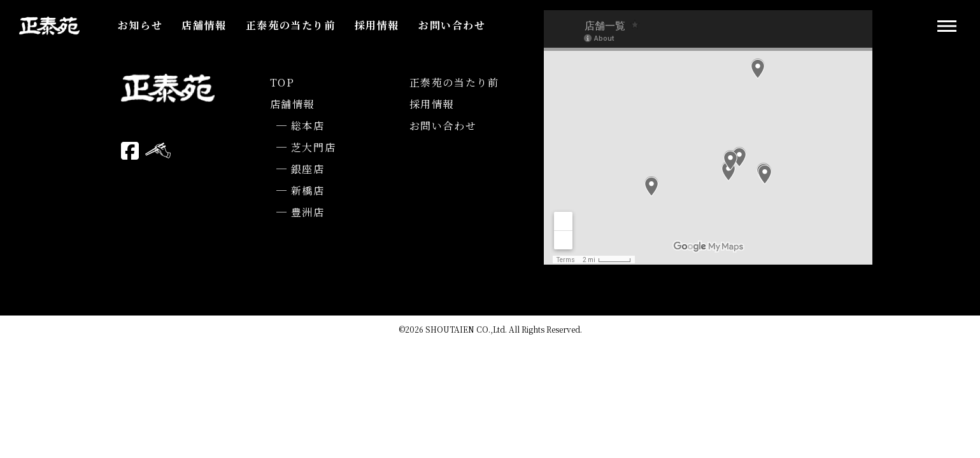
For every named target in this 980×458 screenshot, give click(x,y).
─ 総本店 (301, 126)
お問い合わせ (452, 25)
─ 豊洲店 (301, 212)
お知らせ (140, 25)
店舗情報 (204, 25)
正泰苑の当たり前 (291, 25)
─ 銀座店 (301, 169)
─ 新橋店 (301, 191)
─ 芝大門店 (306, 147)
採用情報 (377, 25)
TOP (282, 82)
